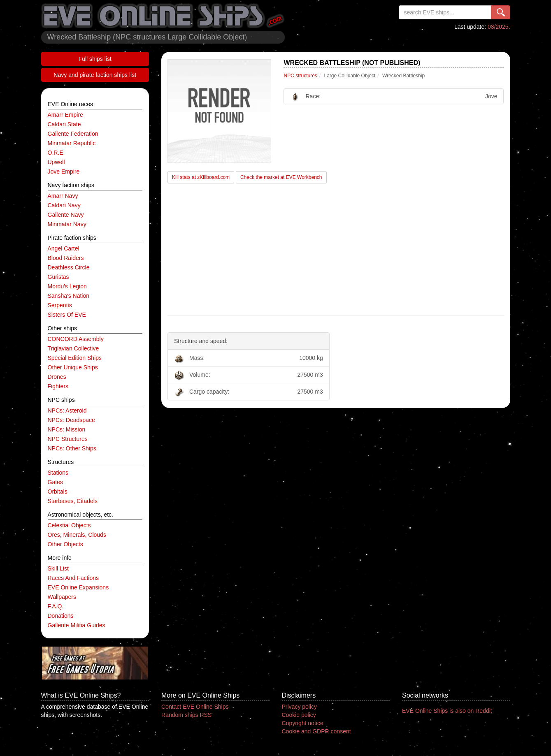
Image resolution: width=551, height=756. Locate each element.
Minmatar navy (67, 224)
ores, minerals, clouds (77, 535)
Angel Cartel (64, 248)
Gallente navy (66, 215)
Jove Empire (64, 172)
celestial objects (69, 525)
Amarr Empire (65, 115)
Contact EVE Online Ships (195, 707)
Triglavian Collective (73, 348)
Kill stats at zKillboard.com (201, 177)
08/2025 (498, 27)
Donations (61, 616)
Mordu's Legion (67, 286)
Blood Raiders (66, 258)
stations (58, 473)
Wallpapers (62, 597)
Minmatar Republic (72, 143)
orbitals (58, 492)
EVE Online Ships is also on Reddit (447, 711)
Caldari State (64, 124)
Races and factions (73, 578)
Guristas (58, 277)
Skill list (58, 568)
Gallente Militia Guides (77, 625)
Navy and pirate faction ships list (95, 75)
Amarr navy (63, 196)
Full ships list (95, 59)
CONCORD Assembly (76, 339)
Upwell (56, 162)
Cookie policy (299, 715)
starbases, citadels (73, 501)
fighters (58, 386)
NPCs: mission (67, 429)
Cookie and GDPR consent (316, 731)
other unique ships (73, 367)
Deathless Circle (69, 267)
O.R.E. (56, 153)
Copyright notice (303, 723)
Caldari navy (64, 205)
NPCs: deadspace (71, 420)
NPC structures (68, 439)
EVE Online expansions (78, 587)
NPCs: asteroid (67, 410)
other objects (65, 544)
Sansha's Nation (69, 296)
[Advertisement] (336, 250)
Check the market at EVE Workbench (281, 177)
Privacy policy (300, 707)
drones (57, 377)
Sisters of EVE (67, 315)
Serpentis (60, 305)
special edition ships (75, 358)
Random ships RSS (186, 715)
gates (55, 482)
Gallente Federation (73, 134)
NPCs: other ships (72, 448)
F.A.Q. (56, 606)
